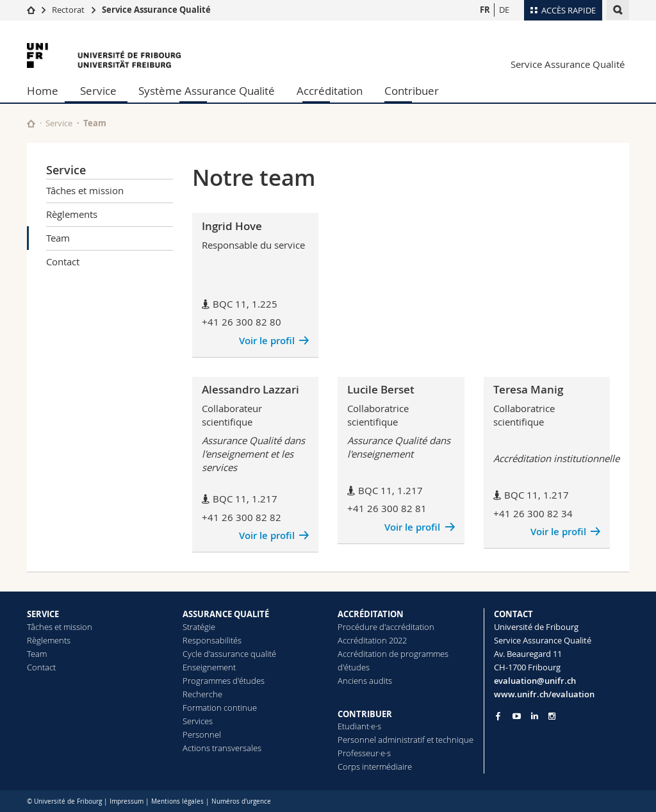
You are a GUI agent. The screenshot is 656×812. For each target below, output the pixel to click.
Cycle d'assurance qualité (229, 654)
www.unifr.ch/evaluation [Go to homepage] (544, 694)
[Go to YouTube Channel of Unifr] (517, 716)
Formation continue (220, 708)
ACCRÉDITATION (371, 614)
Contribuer (412, 91)
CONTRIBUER (365, 714)
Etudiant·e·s (359, 726)
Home (43, 91)
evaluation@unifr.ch (535, 681)
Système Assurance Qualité (207, 91)
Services (198, 721)
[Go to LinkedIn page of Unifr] (535, 716)
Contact (63, 261)
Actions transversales (222, 748)
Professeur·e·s (364, 753)
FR (485, 10)
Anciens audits (365, 681)
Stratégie (199, 627)
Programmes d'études (224, 681)
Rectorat (68, 10)
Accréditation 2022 (372, 640)
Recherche (202, 694)
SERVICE (43, 614)
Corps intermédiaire (375, 766)
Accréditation (330, 91)
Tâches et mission (85, 190)
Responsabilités (212, 640)
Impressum (127, 801)
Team (58, 238)
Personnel (202, 734)
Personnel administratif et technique (406, 740)
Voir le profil (267, 341)
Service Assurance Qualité (156, 10)
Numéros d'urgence (241, 801)
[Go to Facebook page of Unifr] (498, 716)
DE (504, 10)
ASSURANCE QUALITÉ (226, 614)
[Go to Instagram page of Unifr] (552, 716)
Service (98, 91)
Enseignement (209, 667)
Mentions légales (177, 801)
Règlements (72, 214)
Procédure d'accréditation (386, 627)
